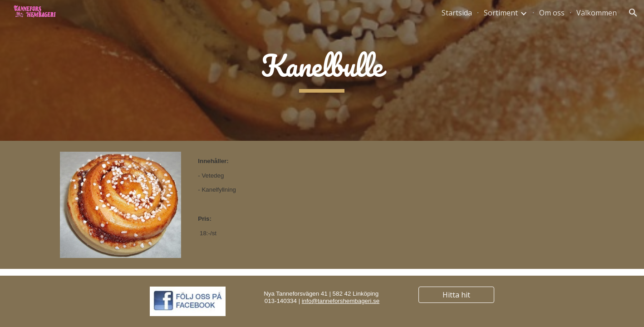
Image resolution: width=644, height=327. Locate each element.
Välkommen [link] (597, 13)
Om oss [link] (552, 13)
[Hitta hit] (457, 295)
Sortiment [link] (501, 13)
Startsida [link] (457, 13)
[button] (633, 13)
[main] (322, 71)
